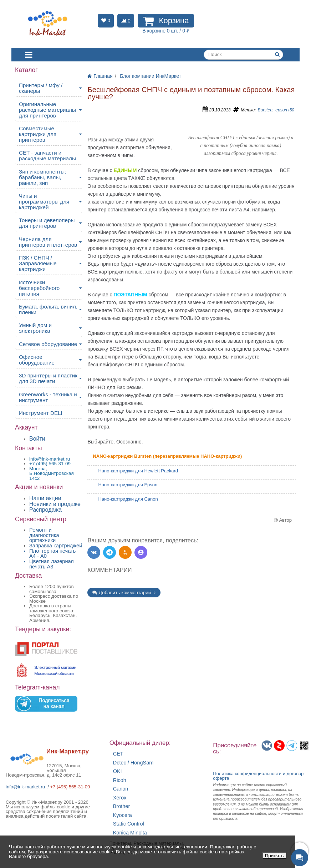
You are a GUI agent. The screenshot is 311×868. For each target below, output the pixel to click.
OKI (118, 771)
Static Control (129, 824)
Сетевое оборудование (48, 344)
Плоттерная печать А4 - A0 (52, 554)
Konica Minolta (130, 833)
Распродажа (45, 510)
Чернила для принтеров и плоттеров (48, 242)
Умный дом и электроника (35, 328)
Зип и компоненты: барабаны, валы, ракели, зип (43, 177)
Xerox (120, 798)
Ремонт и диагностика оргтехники (44, 535)
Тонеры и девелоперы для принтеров (47, 223)
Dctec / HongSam (133, 763)
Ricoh (120, 780)
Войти (37, 439)
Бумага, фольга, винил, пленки (48, 309)
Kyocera (123, 815)
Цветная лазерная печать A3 (52, 564)
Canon (121, 789)
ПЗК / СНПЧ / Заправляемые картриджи (38, 263)
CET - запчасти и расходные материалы (47, 155)
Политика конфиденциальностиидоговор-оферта (259, 776)
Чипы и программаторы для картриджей (44, 202)
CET (118, 754)
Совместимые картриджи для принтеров (38, 134)
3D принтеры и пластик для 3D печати (48, 378)
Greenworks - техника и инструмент (48, 397)
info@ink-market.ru (25, 787)
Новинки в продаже (55, 504)
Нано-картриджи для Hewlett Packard (138, 471)
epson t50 (285, 110)
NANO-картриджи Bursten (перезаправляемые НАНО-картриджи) (167, 456)
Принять (274, 856)
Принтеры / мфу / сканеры (41, 88)
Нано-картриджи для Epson (128, 485)
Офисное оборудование (37, 360)
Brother (122, 806)
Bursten (265, 110)
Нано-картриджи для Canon (128, 499)
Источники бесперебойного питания (39, 288)
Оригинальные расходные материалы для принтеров (47, 110)
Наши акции (45, 498)
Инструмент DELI (41, 413)
